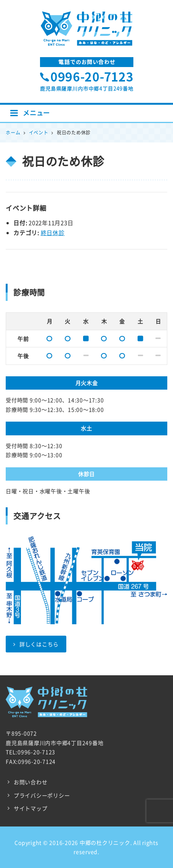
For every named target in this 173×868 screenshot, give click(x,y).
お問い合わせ (31, 782)
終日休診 (53, 233)
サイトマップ (31, 808)
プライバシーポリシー (42, 795)
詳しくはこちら (36, 644)
